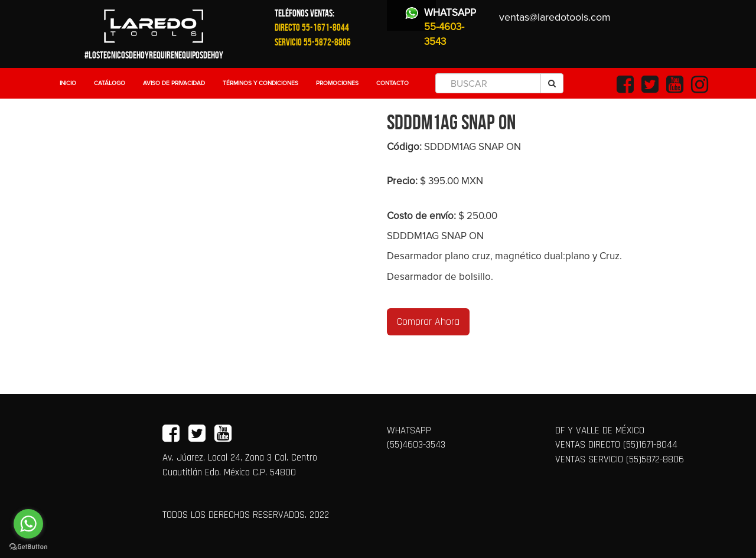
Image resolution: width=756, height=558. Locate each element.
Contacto (392, 83)
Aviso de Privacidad (174, 83)
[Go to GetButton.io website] (28, 546)
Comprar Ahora (428, 322)
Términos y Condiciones (260, 83)
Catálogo (110, 83)
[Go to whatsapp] (28, 524)
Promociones (337, 83)
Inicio (68, 83)
